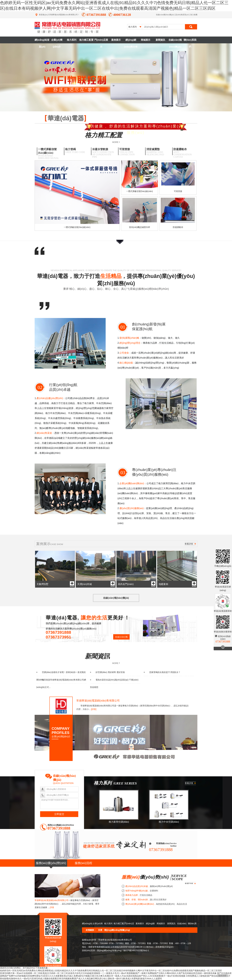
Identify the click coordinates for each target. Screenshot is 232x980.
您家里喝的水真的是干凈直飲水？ (162, 672)
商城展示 (146, 40)
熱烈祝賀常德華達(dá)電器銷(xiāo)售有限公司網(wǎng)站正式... (61, 683)
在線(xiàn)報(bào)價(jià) (165, 15)
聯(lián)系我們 (190, 41)
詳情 (52, 907)
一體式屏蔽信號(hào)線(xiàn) (50, 154)
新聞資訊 (160, 40)
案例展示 (116, 40)
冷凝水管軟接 (104, 153)
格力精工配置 (86, 40)
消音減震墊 (158, 152)
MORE (115, 142)
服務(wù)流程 (84, 863)
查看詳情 (190, 544)
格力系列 (72, 40)
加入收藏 (194, 15)
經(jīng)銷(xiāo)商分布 (131, 41)
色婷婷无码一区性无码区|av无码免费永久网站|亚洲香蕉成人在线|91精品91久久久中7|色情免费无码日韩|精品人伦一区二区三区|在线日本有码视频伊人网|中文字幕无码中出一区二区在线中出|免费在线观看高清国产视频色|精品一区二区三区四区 (111, 971)
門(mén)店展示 (101, 41)
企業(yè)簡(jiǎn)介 (57, 41)
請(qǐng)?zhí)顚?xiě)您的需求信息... (59, 804)
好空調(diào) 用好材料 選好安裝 (107, 672)
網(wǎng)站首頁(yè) (42, 41)
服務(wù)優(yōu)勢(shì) (51, 863)
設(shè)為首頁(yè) (182, 15)
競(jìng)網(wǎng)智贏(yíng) (117, 930)
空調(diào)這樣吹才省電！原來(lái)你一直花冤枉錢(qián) (61, 676)
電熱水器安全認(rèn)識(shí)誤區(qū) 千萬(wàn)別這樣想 (114, 683)
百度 (100, 930)
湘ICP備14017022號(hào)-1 (136, 950)
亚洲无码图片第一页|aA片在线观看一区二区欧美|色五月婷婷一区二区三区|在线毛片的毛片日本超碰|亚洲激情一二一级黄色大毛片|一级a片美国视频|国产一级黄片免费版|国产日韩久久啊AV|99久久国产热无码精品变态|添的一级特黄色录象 (108, 973)
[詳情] (94, 709)
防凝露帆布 (185, 153)
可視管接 (131, 152)
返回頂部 (222, 976)
